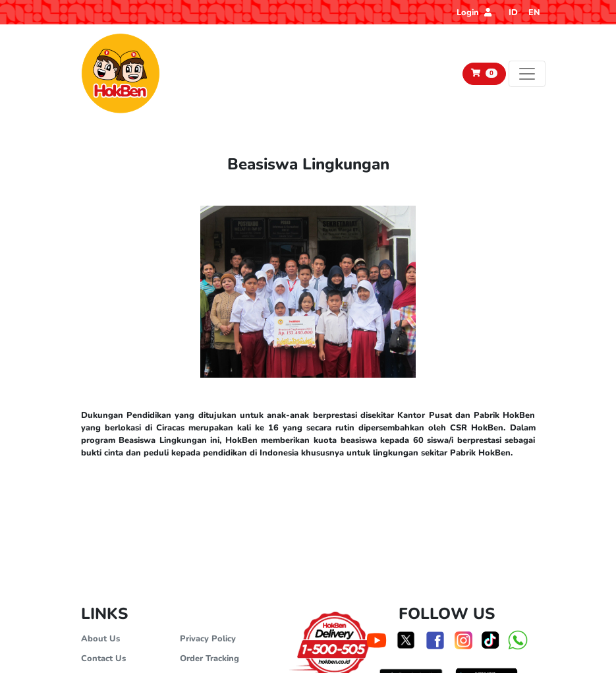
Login (474, 13)
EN (534, 13)
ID (513, 13)
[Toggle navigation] (527, 74)
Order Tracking (210, 658)
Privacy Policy (208, 639)
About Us (100, 639)
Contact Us (103, 658)
